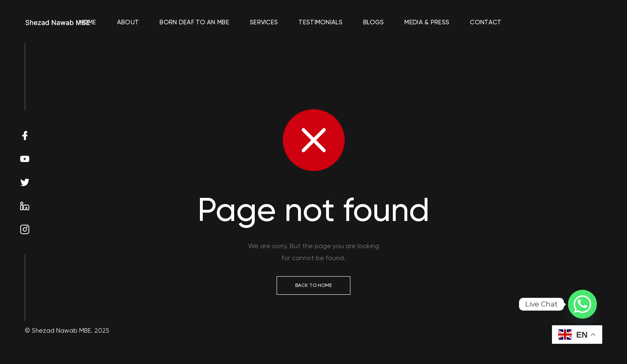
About (128, 22)
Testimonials (321, 22)
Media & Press (427, 22)
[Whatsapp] (582, 304)
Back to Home (313, 285)
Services (264, 22)
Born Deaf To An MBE (194, 22)
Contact (486, 22)
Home (88, 22)
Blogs (374, 22)
